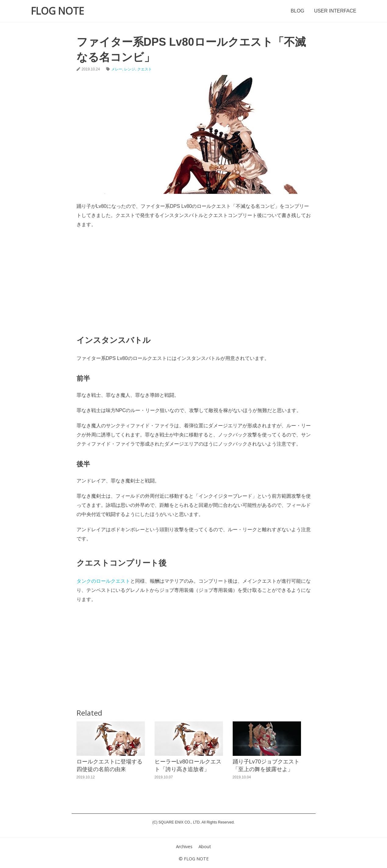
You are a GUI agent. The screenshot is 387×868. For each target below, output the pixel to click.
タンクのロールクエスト (103, 581)
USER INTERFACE (335, 11)
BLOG (297, 11)
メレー (117, 69)
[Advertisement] (194, 278)
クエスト (145, 69)
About (205, 847)
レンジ (130, 69)
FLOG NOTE (57, 11)
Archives (184, 847)
